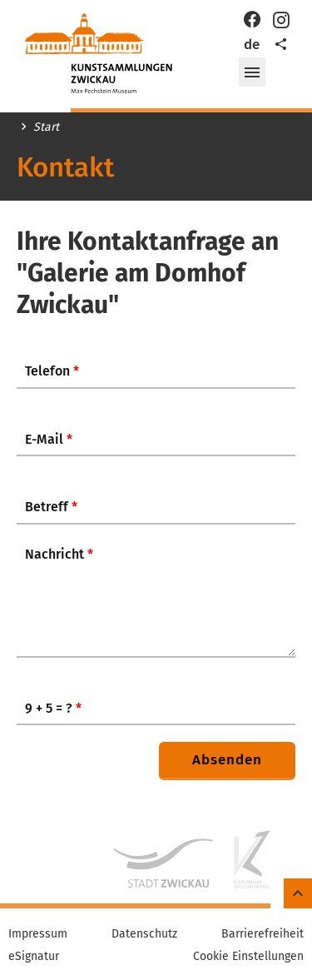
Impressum (38, 934)
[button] (252, 72)
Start (46, 127)
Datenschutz (144, 934)
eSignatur (34, 957)
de (252, 45)
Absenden (227, 760)
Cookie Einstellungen (248, 957)
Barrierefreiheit (262, 934)
